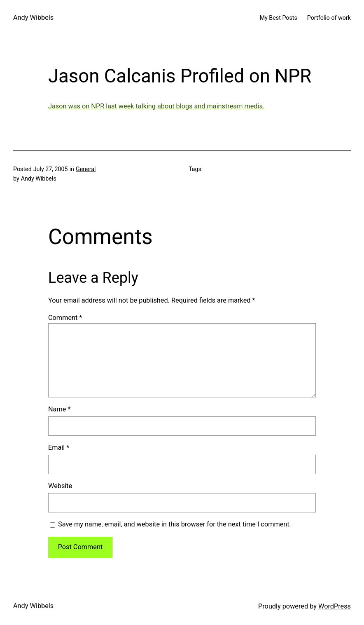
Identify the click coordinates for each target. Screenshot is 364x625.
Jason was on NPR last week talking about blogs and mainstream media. (156, 106)
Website (60, 486)
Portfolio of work (329, 18)
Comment (65, 318)
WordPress (335, 606)
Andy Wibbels (33, 18)
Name (59, 409)
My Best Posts (279, 18)
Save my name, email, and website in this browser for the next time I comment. (175, 524)
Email (59, 448)
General (86, 169)
